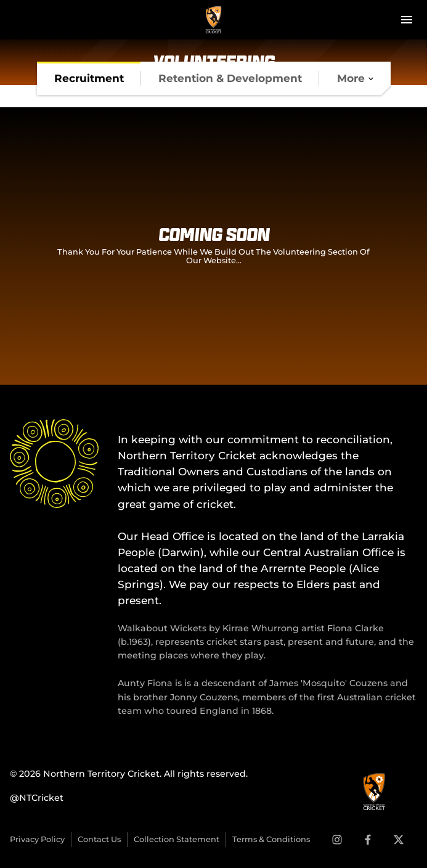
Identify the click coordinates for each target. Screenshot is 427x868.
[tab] (89, 78)
